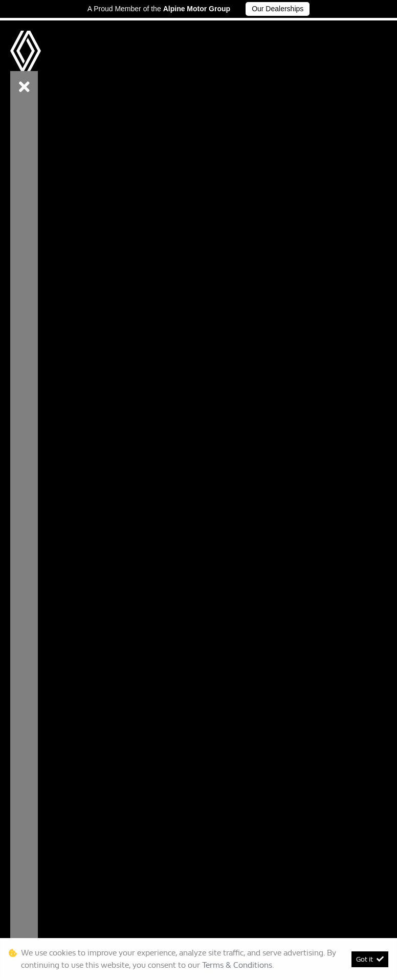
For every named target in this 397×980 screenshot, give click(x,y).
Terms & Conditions (237, 965)
